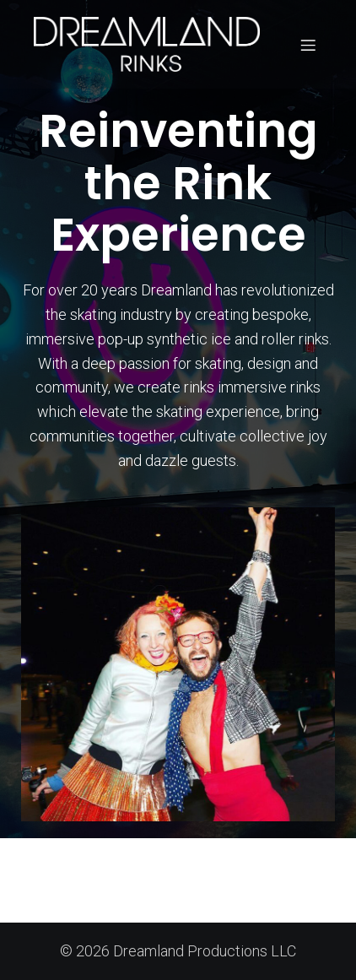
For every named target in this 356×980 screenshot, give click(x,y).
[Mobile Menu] (308, 45)
